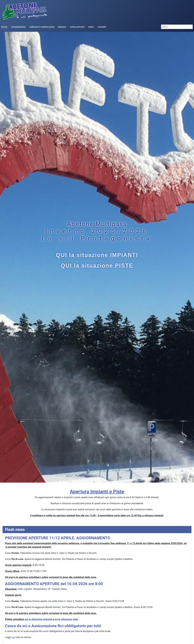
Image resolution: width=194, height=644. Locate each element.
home (4, 27)
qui (13, 637)
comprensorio (18, 27)
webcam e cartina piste (42, 27)
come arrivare (77, 27)
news (91, 27)
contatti (102, 27)
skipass (62, 27)
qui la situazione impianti (38, 619)
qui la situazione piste (66, 619)
